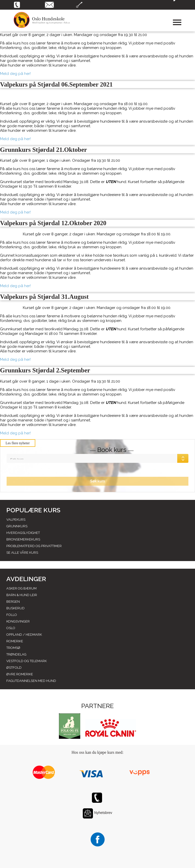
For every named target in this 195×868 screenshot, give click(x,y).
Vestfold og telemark (27, 661)
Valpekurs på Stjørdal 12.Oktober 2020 (53, 223)
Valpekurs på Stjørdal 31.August (44, 297)
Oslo (11, 628)
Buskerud (15, 608)
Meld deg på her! (15, 74)
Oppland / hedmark (24, 635)
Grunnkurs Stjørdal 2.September (45, 370)
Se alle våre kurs (22, 553)
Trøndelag (16, 654)
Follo (12, 615)
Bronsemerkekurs (23, 539)
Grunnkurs (17, 526)
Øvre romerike (20, 674)
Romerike (15, 641)
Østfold (14, 668)
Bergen (13, 602)
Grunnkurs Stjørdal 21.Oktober (43, 150)
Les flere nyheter (18, 443)
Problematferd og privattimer (34, 546)
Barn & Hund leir (22, 595)
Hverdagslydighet (23, 533)
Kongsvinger (18, 621)
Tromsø (13, 648)
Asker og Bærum (21, 588)
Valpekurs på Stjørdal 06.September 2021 (56, 84)
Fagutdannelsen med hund (31, 681)
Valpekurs (16, 520)
